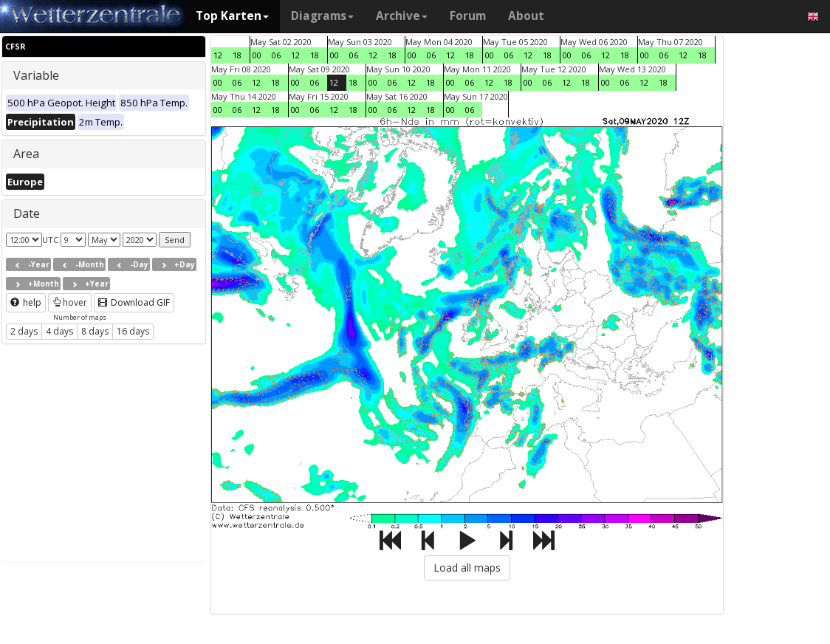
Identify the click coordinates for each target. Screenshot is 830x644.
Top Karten (232, 16)
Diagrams (322, 16)
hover (70, 302)
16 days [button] (133, 331)
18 (237, 55)
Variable (36, 75)
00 (257, 55)
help (26, 302)
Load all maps (467, 568)
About (526, 16)
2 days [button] (24, 331)
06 (276, 55)
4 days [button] (59, 331)
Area (26, 154)
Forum (468, 16)
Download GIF (134, 302)
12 (218, 55)
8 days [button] (95, 331)
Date (27, 213)
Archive (402, 16)
